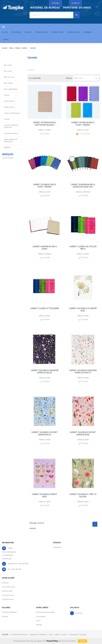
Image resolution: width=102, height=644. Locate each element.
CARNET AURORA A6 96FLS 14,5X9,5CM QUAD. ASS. (83, 186)
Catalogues (57, 547)
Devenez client (7, 591)
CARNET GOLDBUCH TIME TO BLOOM (83, 495)
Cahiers (7, 95)
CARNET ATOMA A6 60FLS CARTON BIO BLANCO (45, 124)
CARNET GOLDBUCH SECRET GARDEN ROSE (83, 433)
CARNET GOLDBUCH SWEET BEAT (45, 495)
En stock (46, 134)
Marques (8, 154)
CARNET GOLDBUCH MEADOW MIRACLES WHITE (83, 371)
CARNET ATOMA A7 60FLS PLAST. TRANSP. (45, 186)
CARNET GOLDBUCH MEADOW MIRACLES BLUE (45, 371)
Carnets (7, 119)
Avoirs (38, 621)
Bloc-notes (8, 71)
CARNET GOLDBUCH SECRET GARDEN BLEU (45, 433)
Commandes (41, 616)
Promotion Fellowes (9, 612)
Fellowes (5, 616)
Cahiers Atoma (9, 101)
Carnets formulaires (11, 133)
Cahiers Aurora (9, 107)
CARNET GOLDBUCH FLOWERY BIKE (83, 309)
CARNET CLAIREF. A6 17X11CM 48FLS (83, 248)
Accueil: (5, 635)
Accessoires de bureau (20, 635)
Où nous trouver (8, 595)
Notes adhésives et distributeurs (11, 140)
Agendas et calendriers (38, 635)
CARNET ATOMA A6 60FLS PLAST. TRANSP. (83, 124)
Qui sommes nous (8, 587)
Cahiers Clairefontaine (12, 113)
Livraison (5, 583)
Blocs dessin (8, 83)
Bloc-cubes (8, 65)
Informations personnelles (45, 612)
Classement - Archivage (78, 635)
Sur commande (85, 134)
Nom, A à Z (86, 78)
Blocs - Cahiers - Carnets (58, 635)
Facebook (79, 613)
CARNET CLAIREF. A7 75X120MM (45, 308)
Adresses (39, 625)
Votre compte (42, 607)
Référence (42, 130)
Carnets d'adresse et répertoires (11, 126)
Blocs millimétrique (11, 89)
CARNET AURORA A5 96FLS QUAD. (45, 248)
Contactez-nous (8, 599)
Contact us (76, 3)
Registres (7, 147)
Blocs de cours (9, 77)
